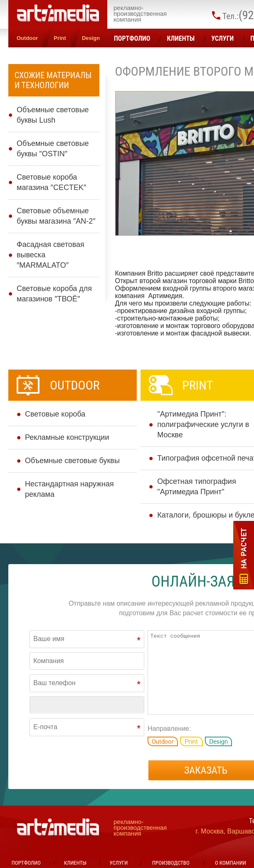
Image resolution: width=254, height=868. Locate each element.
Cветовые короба (55, 414)
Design (91, 38)
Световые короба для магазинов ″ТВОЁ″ (54, 294)
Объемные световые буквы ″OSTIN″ (53, 149)
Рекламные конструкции (67, 437)
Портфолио (132, 38)
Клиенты (181, 38)
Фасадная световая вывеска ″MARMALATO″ (51, 255)
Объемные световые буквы (72, 461)
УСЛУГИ (222, 38)
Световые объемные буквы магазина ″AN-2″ (56, 216)
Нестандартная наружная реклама (69, 489)
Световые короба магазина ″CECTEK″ (51, 182)
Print (60, 38)
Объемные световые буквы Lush (53, 115)
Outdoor (27, 38)
